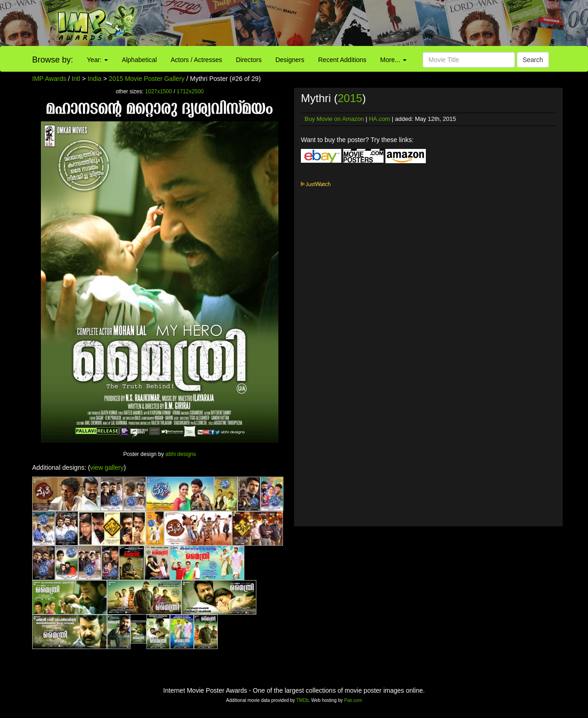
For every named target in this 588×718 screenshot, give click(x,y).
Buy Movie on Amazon (334, 119)
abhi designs (181, 454)
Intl (76, 79)
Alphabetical (139, 60)
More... (393, 60)
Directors (249, 60)
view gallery (107, 467)
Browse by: (53, 60)
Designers (290, 60)
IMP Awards (49, 79)
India (95, 79)
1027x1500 (159, 91)
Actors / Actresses (196, 60)
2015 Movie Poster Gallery (147, 79)
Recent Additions (342, 60)
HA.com (379, 119)
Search (533, 60)
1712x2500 (190, 91)
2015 (350, 98)
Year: (97, 60)
